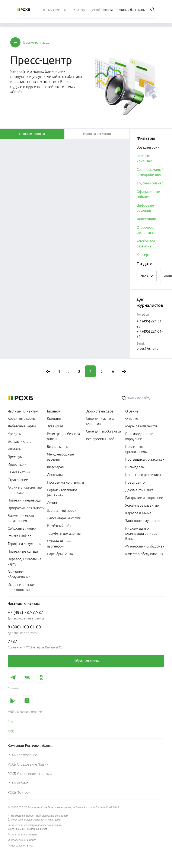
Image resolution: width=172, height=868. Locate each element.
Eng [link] (10, 721)
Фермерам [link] (56, 467)
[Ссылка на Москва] (108, 10)
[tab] (32, 134)
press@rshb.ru (148, 348)
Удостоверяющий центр (22, 840)
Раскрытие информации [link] (144, 498)
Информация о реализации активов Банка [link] (141, 533)
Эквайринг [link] (55, 426)
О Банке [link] (132, 418)
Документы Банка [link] (139, 490)
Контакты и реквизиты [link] (143, 475)
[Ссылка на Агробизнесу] (101, 10)
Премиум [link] (15, 457)
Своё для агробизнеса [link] (103, 431)
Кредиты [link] (15, 434)
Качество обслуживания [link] (144, 554)
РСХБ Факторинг (21, 792)
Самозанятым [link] (19, 472)
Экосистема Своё (100, 411)
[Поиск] (152, 10)
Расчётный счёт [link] (59, 526)
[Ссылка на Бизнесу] (79, 10)
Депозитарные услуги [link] (64, 518)
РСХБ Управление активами (30, 774)
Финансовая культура (21, 846)
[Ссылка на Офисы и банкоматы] (131, 10)
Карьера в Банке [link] (138, 513)
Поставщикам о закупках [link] (145, 459)
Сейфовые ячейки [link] (22, 528)
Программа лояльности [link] (26, 508)
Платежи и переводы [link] (24, 500)
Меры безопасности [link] (141, 426)
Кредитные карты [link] (22, 418)
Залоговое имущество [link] (143, 521)
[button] (36, 42)
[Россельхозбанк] (24, 10)
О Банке (132, 411)
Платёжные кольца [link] (23, 551)
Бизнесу (53, 411)
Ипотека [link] (14, 449)
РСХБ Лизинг (18, 783)
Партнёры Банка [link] (60, 554)
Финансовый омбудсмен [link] (145, 546)
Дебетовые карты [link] (22, 426)
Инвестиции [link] (17, 464)
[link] (86, 661)
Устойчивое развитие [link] (142, 505)
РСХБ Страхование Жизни (28, 764)
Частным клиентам (23, 411)
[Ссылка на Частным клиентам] (53, 10)
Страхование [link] (18, 480)
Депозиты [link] (55, 475)
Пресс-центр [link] (135, 482)
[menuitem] (53, 10)
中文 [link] (11, 731)
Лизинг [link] (52, 503)
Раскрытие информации (22, 834)
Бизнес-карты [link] (58, 447)
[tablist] (32, 134)
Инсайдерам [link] (135, 467)
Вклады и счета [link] (20, 441)
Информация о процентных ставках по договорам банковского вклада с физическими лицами (38, 818)
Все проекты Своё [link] (100, 439)
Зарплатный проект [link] (62, 510)
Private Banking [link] (20, 536)
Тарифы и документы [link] (25, 544)
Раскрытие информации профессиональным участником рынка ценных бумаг (35, 827)
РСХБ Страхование (22, 755)
